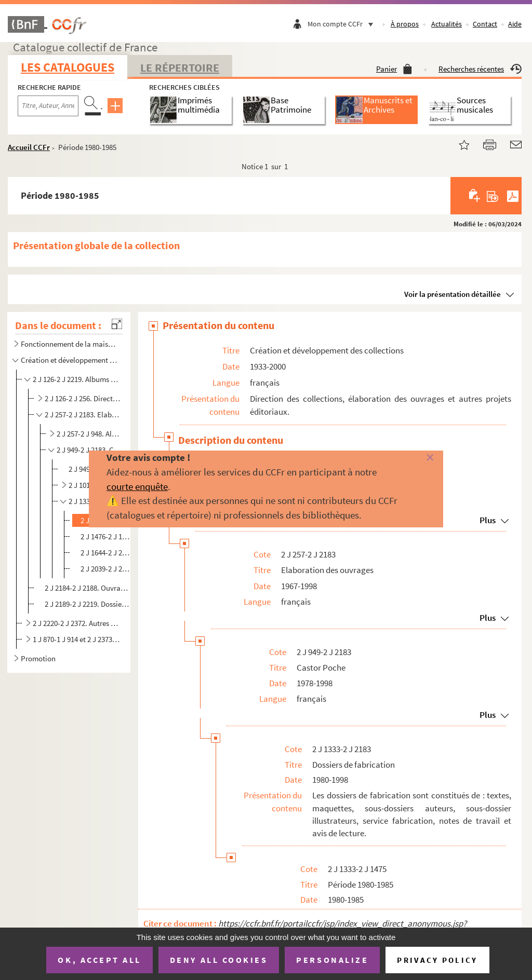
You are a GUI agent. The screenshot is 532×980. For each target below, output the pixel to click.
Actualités (447, 24)
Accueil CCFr (29, 147)
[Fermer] (419, 458)
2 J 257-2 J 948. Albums (89, 434)
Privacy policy (437, 960)
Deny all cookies (219, 960)
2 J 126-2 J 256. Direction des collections (83, 398)
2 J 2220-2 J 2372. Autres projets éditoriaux (76, 623)
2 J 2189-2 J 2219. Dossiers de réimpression (87, 604)
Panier (394, 69)
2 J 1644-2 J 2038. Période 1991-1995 (107, 553)
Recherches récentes (480, 69)
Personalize (332, 960)
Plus (488, 618)
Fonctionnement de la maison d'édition (70, 344)
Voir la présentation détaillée (453, 294)
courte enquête (137, 486)
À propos (405, 24)
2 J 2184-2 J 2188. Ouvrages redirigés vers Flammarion (87, 588)
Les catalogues (68, 67)
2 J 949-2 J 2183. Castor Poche (89, 450)
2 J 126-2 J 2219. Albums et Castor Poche (76, 379)
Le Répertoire (180, 67)
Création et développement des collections (70, 360)
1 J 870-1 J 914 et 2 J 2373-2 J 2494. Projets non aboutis (76, 639)
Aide (515, 24)
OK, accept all (99, 960)
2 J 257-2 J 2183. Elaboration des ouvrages (83, 414)
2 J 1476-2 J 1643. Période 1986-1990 (107, 536)
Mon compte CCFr (343, 24)
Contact (485, 24)
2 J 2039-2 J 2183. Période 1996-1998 (107, 569)
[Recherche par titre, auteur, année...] (48, 106)
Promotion (38, 658)
